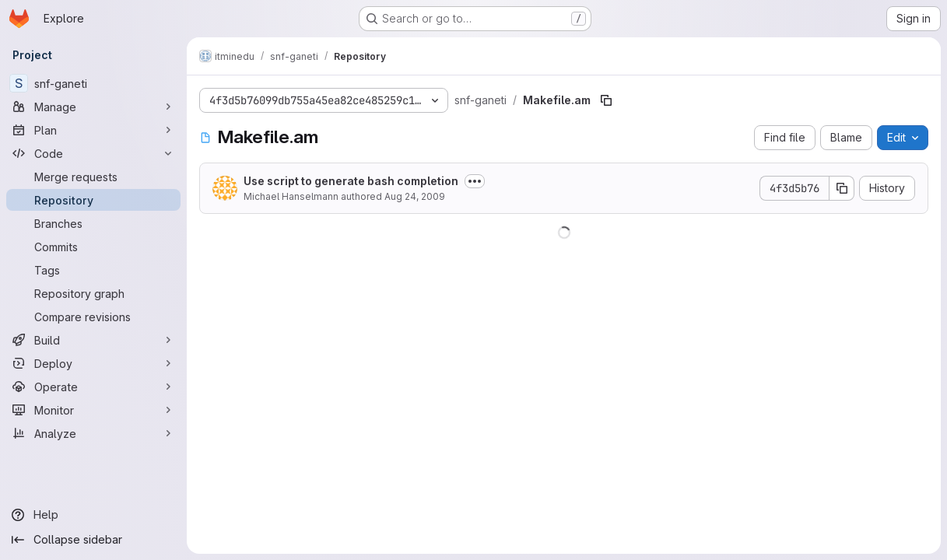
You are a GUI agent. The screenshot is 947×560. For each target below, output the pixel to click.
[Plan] (93, 130)
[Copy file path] (606, 100)
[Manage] (93, 107)
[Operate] (93, 387)
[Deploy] (93, 363)
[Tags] (93, 270)
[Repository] (93, 200)
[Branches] (93, 223)
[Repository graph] (93, 293)
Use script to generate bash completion (351, 181)
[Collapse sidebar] (93, 540)
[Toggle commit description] (475, 181)
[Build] (93, 340)
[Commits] (93, 247)
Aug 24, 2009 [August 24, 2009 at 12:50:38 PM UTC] (415, 196)
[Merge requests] (93, 177)
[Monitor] (93, 410)
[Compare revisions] (93, 317)
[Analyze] (93, 433)
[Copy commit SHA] (842, 188)
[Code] (93, 153)
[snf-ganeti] (93, 83)
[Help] (93, 515)
